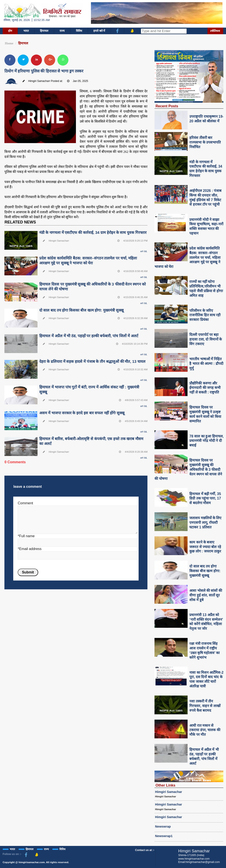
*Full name (26, 536)
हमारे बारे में (99, 31)
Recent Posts (167, 106)
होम (10, 31)
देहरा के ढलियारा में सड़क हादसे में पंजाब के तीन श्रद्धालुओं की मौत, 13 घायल (92, 362)
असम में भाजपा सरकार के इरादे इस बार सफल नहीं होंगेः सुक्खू (82, 413)
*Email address (30, 549)
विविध (79, 31)
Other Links (166, 785)
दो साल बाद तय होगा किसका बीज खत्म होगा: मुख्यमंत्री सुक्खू (81, 310)
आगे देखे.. (144, 252)
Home (9, 43)
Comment (25, 503)
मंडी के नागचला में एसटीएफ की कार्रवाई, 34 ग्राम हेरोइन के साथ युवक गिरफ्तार (93, 233)
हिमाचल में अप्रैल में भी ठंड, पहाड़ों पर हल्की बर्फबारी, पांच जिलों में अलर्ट (89, 336)
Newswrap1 (164, 836)
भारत (26, 31)
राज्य (62, 31)
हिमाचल (44, 31)
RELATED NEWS (20, 222)
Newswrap (163, 826)
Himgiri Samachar (169, 792)
